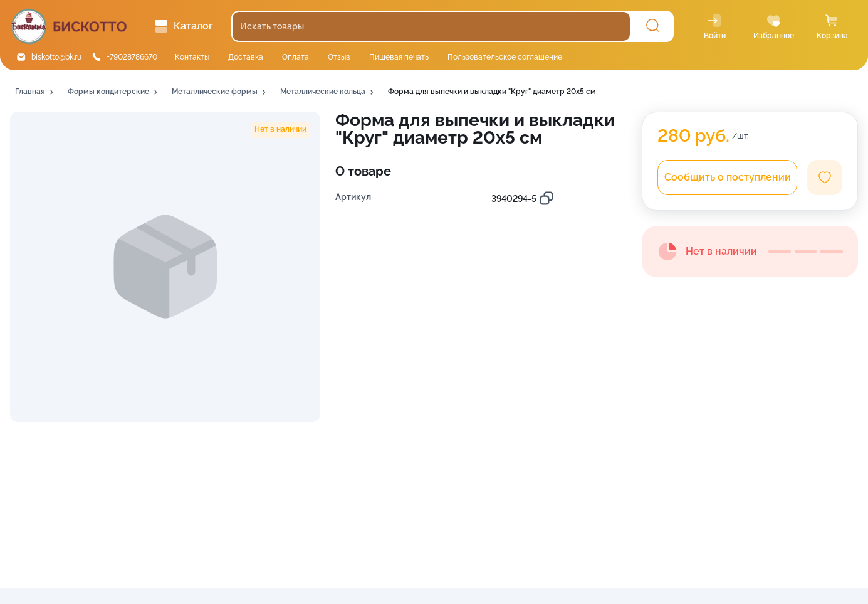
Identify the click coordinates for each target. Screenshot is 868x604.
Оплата (295, 57)
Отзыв (339, 57)
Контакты (192, 57)
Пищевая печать (399, 57)
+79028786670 (132, 57)
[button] (35, 92)
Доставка (246, 57)
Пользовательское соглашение (505, 57)
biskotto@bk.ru (56, 57)
